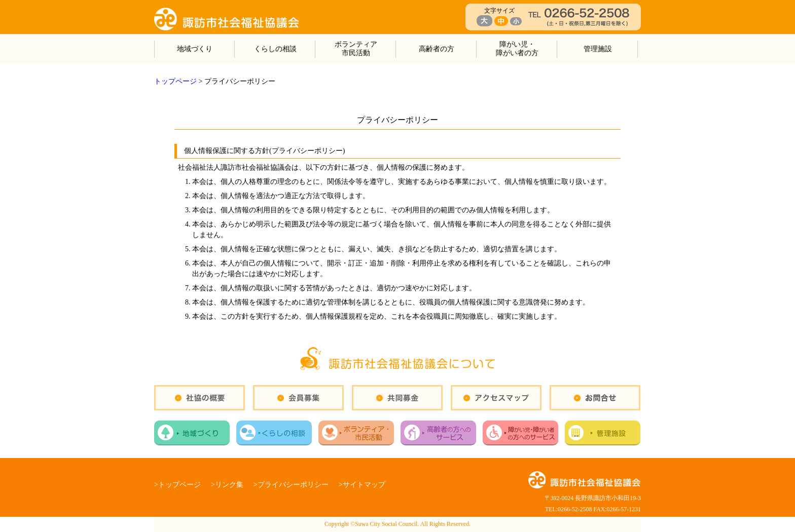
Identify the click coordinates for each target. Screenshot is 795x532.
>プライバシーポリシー (291, 485)
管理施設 (598, 49)
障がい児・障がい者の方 (517, 49)
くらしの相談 (275, 49)
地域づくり (195, 49)
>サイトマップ (362, 485)
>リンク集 (227, 485)
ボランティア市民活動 (356, 49)
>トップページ (177, 485)
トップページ (175, 81)
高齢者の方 (437, 49)
